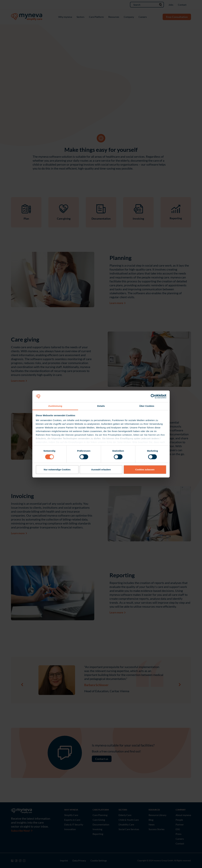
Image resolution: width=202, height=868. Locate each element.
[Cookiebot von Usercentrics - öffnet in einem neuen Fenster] (153, 396)
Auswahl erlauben (101, 470)
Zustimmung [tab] (55, 406)
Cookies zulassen (145, 470)
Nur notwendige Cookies (57, 470)
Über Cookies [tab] (147, 406)
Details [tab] (101, 406)
